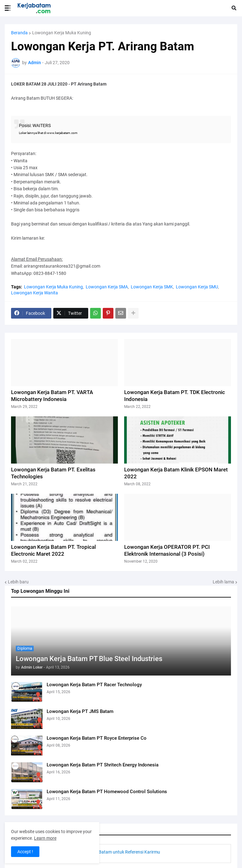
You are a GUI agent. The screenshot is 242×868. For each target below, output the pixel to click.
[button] (8, 8)
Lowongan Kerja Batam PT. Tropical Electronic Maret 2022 (53, 550)
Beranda (19, 33)
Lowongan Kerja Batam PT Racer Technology (94, 685)
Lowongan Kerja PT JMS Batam (80, 711)
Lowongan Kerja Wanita (35, 293)
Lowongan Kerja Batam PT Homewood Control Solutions (107, 792)
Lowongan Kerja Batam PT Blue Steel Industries (89, 659)
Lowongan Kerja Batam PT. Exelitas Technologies (53, 473)
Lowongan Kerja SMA (107, 287)
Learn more (45, 838)
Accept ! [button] (25, 852)
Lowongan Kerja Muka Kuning (62, 33)
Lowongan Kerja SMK (152, 287)
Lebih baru (18, 582)
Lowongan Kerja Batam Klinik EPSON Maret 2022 (176, 473)
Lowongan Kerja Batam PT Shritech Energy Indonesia (103, 765)
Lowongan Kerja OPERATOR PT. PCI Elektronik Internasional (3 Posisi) (167, 550)
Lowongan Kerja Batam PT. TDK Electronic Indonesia (175, 396)
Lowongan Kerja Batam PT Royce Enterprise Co (97, 738)
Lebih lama (223, 582)
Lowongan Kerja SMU (197, 287)
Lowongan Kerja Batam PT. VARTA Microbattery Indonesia (52, 396)
